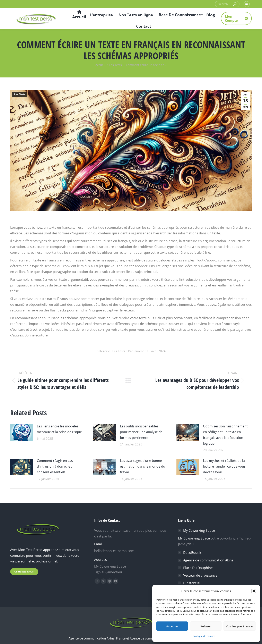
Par (136, 351)
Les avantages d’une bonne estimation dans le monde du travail (143, 466)
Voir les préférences (240, 626)
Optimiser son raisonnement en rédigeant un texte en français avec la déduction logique (225, 435)
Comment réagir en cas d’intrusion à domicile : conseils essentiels (55, 466)
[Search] (227, 4)
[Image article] (21, 432)
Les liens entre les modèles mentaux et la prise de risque (59, 429)
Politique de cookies (204, 636)
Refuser (206, 626)
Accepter (172, 626)
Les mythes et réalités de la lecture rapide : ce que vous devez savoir (224, 466)
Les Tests (20, 94)
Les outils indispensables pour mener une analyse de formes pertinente (141, 432)
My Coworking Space (110, 566)
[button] (254, 591)
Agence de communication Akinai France (97, 638)
